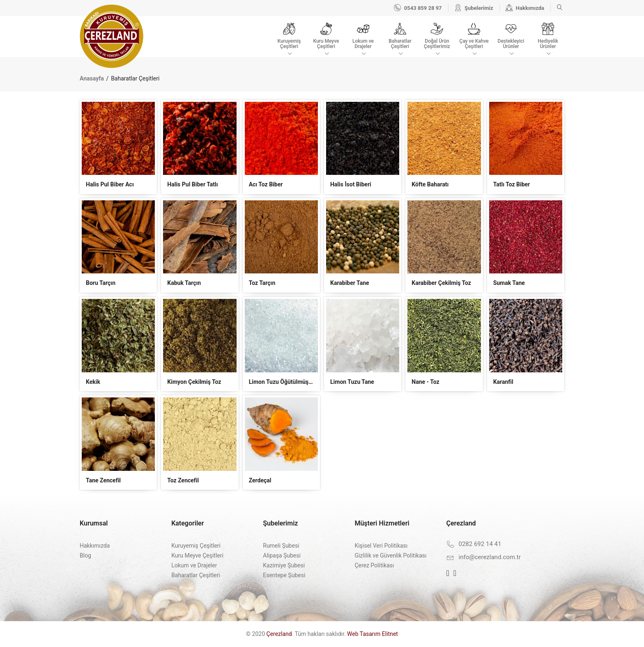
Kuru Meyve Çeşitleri (197, 555)
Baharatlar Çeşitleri (195, 575)
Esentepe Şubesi (284, 575)
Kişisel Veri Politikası (381, 546)
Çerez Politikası (374, 565)
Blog (85, 555)
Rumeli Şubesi (281, 546)
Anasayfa (92, 78)
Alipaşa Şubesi (282, 555)
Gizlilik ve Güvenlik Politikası (390, 555)
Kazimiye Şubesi (284, 565)
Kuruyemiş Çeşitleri (196, 546)
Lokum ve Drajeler (194, 565)
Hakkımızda (95, 546)
